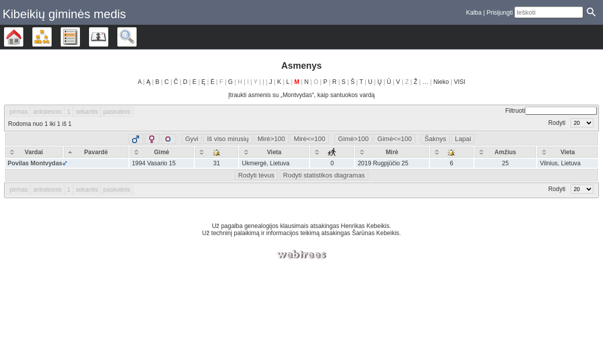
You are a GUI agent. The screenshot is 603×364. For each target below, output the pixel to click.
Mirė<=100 (310, 139)
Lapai (463, 139)
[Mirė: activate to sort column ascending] (392, 152)
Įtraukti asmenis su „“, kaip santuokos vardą (301, 95)
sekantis (87, 112)
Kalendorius (108, 37)
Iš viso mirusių (228, 139)
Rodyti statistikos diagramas (324, 175)
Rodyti (571, 123)
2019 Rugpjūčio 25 (383, 163)
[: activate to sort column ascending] (217, 152)
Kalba (474, 13)
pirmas (19, 112)
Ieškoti (136, 37)
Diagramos (51, 37)
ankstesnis (47, 112)
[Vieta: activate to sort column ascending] (274, 152)
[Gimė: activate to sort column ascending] (162, 152)
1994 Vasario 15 (154, 163)
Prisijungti (500, 13)
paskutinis (117, 112)
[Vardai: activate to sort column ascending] (34, 152)
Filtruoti (551, 111)
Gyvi (192, 139)
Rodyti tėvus (256, 175)
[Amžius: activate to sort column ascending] (506, 152)
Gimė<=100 (395, 139)
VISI (460, 82)
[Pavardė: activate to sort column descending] (96, 152)
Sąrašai (80, 37)
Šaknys (435, 139)
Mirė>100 (271, 139)
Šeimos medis (23, 37)
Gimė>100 (353, 139)
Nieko (441, 82)
